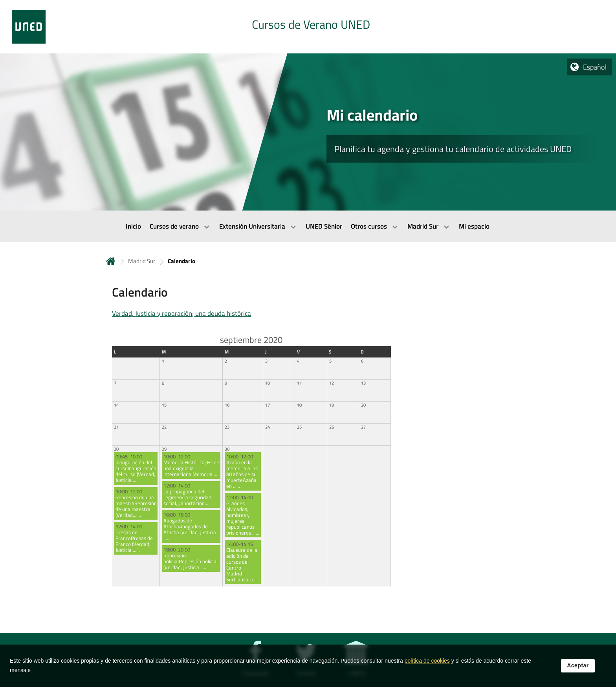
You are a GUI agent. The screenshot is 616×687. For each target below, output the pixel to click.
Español (595, 67)
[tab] (308, 27)
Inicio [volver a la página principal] (111, 261)
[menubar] (308, 226)
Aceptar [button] (578, 669)
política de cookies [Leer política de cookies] (427, 664)
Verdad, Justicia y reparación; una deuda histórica (181, 313)
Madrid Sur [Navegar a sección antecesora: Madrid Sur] (142, 261)
